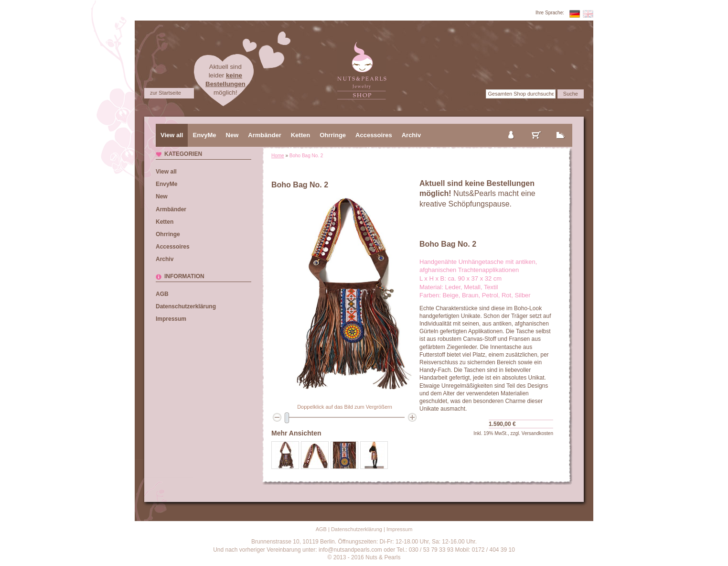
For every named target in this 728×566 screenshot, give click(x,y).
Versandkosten (537, 433)
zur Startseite (166, 93)
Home (278, 156)
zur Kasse (561, 127)
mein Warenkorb (536, 127)
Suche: (476, 94)
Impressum (171, 319)
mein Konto (512, 127)
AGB (162, 294)
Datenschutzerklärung (186, 306)
